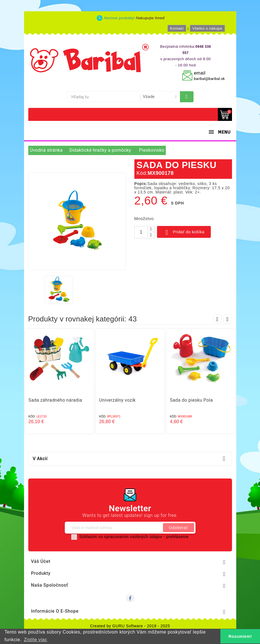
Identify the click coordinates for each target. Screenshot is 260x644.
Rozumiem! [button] (240, 636)
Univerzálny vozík (118, 400)
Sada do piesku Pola (192, 400)
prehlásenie (178, 537)
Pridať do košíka (184, 232)
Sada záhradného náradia (55, 400)
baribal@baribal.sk (209, 79)
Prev (217, 319)
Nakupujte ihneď (150, 18)
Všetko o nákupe (207, 28)
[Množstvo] (141, 232)
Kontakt (177, 28)
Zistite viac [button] (36, 640)
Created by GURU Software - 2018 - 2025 (130, 626)
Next (228, 319)
